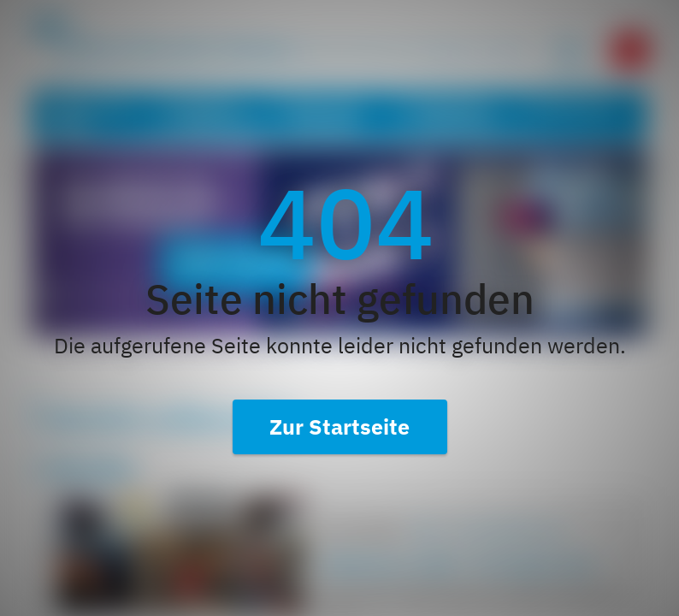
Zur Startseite (339, 426)
